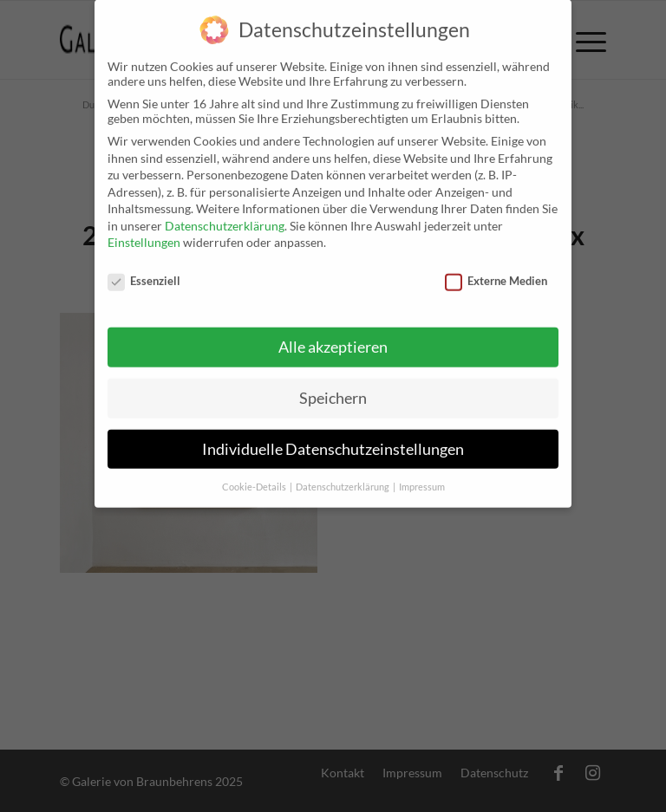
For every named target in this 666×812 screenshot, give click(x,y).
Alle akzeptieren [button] (333, 335)
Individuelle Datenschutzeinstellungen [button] (333, 436)
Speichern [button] (333, 385)
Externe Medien (496, 269)
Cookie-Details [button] (255, 474)
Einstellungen (144, 230)
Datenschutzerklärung (225, 214)
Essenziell (144, 269)
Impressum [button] (422, 474)
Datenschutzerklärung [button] (343, 474)
